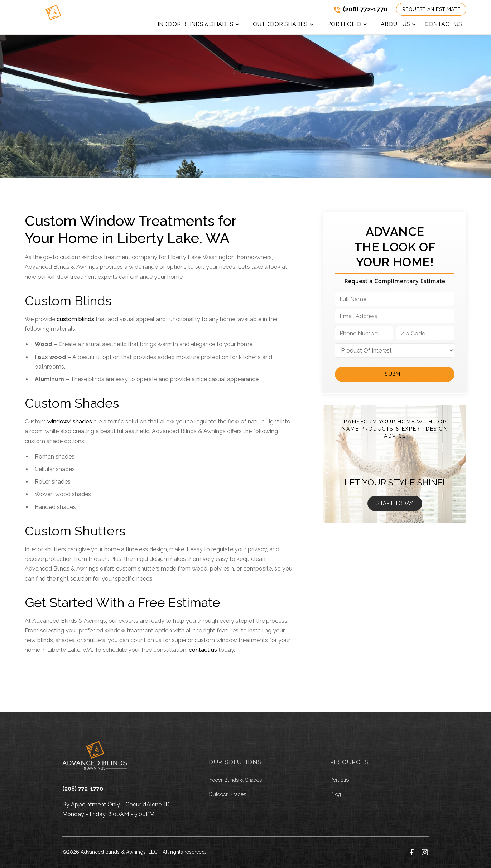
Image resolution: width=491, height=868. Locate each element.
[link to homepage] (53, 17)
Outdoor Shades (227, 794)
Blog (336, 794)
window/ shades (70, 421)
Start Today (395, 503)
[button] (199, 26)
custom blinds (75, 319)
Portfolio (340, 780)
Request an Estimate (431, 9)
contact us (203, 650)
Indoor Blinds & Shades (235, 780)
